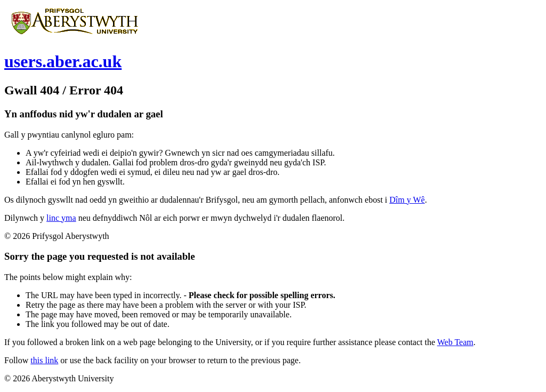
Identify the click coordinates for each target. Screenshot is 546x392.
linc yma (61, 218)
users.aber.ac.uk (63, 61)
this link (44, 360)
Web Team (455, 342)
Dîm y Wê (407, 200)
